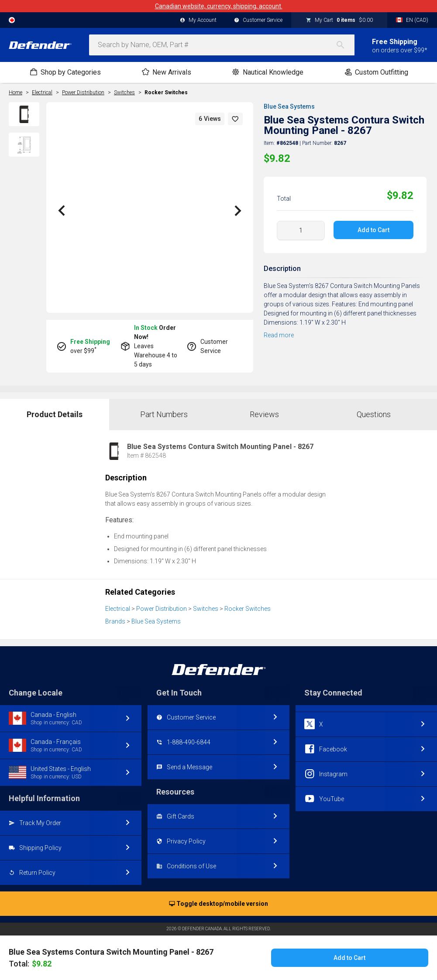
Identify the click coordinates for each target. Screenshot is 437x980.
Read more (279, 335)
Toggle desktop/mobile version (218, 904)
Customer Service (258, 21)
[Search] (345, 45)
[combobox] (222, 45)
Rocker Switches (166, 93)
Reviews (264, 414)
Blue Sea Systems (289, 106)
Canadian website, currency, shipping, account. (219, 6)
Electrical (118, 609)
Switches (206, 609)
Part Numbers (164, 414)
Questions (374, 414)
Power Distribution (162, 609)
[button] (235, 119)
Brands (115, 621)
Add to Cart (373, 230)
